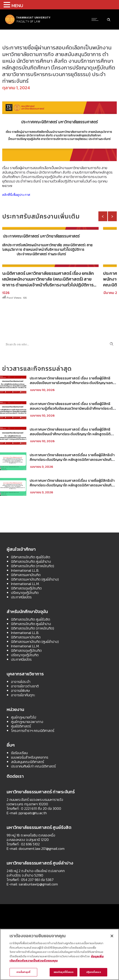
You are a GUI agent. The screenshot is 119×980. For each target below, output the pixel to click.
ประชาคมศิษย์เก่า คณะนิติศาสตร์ (33, 766)
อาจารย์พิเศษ (20, 690)
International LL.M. (25, 584)
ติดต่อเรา (15, 776)
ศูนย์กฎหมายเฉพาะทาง (27, 722)
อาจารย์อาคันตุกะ (23, 695)
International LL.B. (25, 570)
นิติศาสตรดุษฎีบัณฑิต (26, 588)
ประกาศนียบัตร (21, 597)
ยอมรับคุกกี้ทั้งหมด (63, 972)
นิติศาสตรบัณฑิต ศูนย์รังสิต (31, 557)
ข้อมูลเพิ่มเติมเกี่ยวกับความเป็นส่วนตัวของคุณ (57, 959)
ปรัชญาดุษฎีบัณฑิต (25, 593)
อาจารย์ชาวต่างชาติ (25, 686)
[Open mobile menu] (96, 19)
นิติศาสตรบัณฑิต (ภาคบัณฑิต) (33, 566)
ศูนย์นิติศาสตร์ (21, 726)
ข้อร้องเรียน (19, 753)
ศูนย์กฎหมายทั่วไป (24, 717)
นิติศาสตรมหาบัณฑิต (26, 575)
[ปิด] (112, 936)
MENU (17, 6)
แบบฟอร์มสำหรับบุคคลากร (30, 757)
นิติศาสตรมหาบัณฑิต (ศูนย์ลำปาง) (35, 579)
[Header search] (109, 19)
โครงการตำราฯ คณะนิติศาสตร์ (33, 731)
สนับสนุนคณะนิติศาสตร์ (28, 762)
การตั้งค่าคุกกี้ (23, 972)
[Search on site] (59, 344)
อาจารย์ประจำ (21, 682)
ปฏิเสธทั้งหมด (94, 972)
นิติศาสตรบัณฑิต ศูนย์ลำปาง (31, 561)
